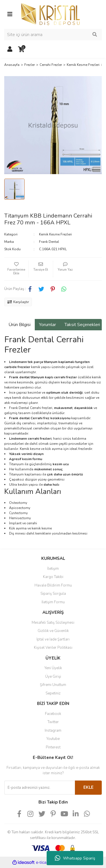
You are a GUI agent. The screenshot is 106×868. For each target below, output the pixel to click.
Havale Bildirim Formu (53, 585)
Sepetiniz (53, 693)
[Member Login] (10, 49)
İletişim (53, 569)
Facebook (53, 714)
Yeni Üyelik (53, 668)
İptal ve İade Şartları (53, 639)
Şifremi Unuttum (53, 685)
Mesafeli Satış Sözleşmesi (53, 623)
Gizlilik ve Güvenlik (53, 631)
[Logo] (50, 14)
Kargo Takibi (53, 577)
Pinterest (53, 747)
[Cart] (21, 49)
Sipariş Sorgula (53, 594)
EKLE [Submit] (88, 787)
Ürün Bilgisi (20, 325)
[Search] (53, 35)
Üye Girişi (53, 677)
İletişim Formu (53, 602)
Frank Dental (49, 242)
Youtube (53, 739)
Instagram (53, 731)
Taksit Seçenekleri (82, 325)
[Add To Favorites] (16, 269)
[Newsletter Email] (40, 788)
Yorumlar (47, 325)
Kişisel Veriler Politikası (53, 648)
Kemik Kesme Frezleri (55, 234)
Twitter (53, 722)
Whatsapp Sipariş (75, 858)
